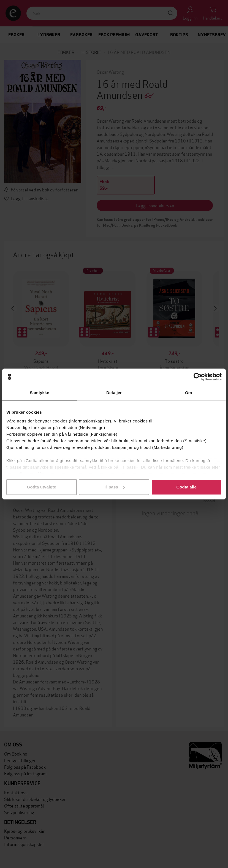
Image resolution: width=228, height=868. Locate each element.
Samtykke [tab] (40, 393)
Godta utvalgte (42, 487)
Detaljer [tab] (114, 393)
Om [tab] (188, 393)
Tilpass (114, 487)
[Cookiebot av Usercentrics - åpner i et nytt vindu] (198, 377)
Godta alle (186, 487)
